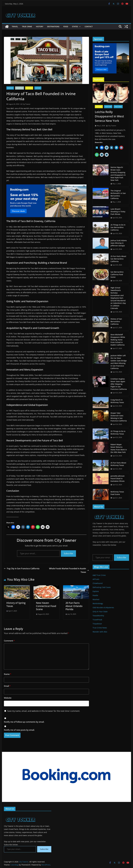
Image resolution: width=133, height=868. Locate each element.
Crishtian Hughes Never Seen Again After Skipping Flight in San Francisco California (119, 384)
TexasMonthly (98, 616)
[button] (79, 27)
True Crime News (100, 628)
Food (66, 26)
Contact (89, 26)
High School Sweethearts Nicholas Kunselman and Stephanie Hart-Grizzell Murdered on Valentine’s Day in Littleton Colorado (118, 298)
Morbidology (98, 603)
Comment (9, 641)
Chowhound (98, 583)
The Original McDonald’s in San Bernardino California (118, 194)
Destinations (53, 26)
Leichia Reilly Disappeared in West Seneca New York (109, 116)
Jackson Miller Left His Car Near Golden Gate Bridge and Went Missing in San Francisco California (119, 362)
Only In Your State (100, 612)
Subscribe (68, 553)
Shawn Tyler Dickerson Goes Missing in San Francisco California (119, 417)
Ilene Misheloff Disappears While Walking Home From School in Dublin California (118, 340)
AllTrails (96, 579)
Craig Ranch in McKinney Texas (117, 401)
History (40, 26)
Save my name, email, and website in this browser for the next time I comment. (44, 711)
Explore (96, 591)
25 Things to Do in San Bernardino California (118, 227)
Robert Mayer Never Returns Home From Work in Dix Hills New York (119, 448)
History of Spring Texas (16, 604)
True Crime (27, 26)
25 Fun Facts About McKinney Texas (118, 464)
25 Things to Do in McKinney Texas (118, 433)
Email (7, 686)
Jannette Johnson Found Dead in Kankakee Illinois (118, 478)
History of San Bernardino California (116, 321)
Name (8, 674)
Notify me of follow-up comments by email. (24, 722)
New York (108, 107)
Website (8, 698)
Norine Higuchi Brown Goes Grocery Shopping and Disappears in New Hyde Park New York (118, 174)
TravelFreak (97, 620)
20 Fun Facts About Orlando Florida (74, 606)
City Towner (26, 104)
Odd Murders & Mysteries (103, 607)
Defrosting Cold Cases (102, 587)
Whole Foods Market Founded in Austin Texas (69, 570)
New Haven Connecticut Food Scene (46, 606)
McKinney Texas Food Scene (117, 493)
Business (10, 88)
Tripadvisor (97, 624)
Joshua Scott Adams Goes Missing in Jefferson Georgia (119, 243)
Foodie (95, 595)
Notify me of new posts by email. (19, 730)
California (20, 88)
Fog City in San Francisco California (22, 569)
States (75, 26)
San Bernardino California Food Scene (117, 274)
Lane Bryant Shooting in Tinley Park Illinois (118, 212)
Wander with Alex (100, 632)
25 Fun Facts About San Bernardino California (118, 259)
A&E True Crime (99, 575)
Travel (15, 26)
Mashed (96, 599)
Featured (29, 88)
